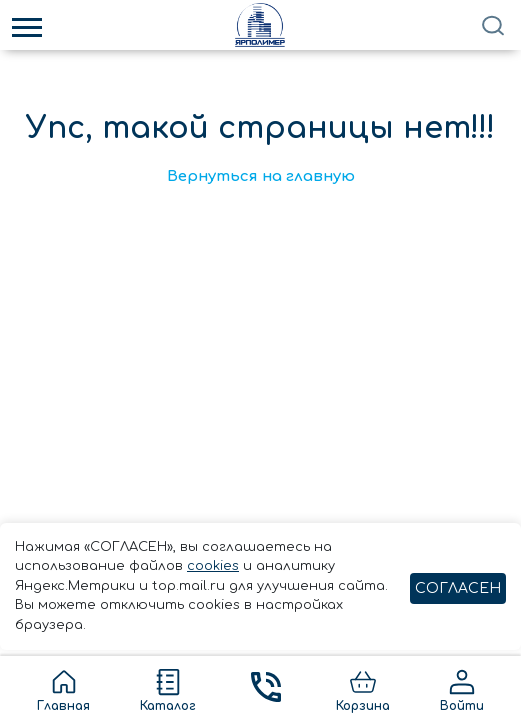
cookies (213, 566)
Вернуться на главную (261, 176)
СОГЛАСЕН (458, 588)
